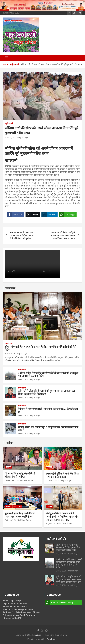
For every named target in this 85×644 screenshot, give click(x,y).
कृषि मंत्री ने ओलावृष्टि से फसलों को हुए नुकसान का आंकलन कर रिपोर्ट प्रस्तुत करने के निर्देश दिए (68, 579)
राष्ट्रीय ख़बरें (9, 124)
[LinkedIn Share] (50, 215)
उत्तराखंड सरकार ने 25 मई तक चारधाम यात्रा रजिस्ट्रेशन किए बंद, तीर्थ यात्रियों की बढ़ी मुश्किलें (22, 235)
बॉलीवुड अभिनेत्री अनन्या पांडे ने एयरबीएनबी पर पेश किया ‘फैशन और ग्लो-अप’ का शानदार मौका (62, 517)
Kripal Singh (23, 138)
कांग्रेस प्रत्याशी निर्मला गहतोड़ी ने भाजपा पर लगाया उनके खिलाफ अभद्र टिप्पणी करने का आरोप (63, 235)
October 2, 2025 (53, 480)
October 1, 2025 (12, 520)
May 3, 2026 (10, 353)
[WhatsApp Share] (68, 215)
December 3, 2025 (13, 480)
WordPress (52, 639)
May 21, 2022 (11, 138)
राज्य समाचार (9, 343)
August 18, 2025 (53, 523)
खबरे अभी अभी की (56, 539)
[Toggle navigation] (6, 58)
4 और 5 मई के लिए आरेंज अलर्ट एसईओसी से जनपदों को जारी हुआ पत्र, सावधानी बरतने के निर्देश (69, 563)
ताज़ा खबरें (10, 288)
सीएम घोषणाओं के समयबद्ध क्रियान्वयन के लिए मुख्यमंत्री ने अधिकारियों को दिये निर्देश (68, 548)
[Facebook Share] (16, 215)
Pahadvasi (37, 635)
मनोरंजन (9, 443)
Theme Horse (60, 635)
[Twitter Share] (33, 215)
